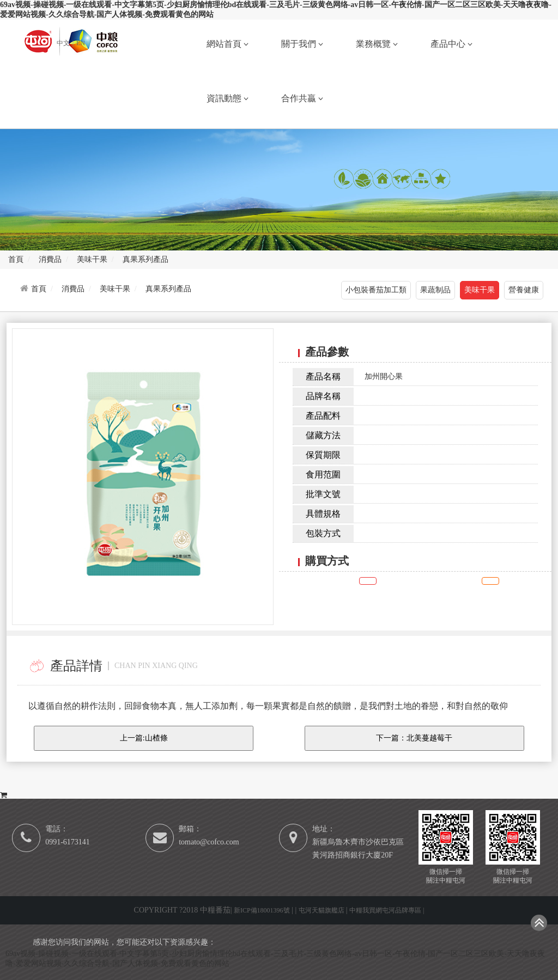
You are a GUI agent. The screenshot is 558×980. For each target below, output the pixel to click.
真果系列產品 (168, 289)
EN (81, 43)
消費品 (73, 289)
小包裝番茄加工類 (376, 290)
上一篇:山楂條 (144, 738)
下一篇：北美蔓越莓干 (414, 738)
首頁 (39, 289)
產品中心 (451, 44)
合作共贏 (302, 98)
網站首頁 (228, 44)
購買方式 (24, 782)
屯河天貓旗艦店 (322, 910)
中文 (64, 43)
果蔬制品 (435, 290)
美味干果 (115, 289)
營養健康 (524, 290)
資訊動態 (228, 98)
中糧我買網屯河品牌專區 (386, 910)
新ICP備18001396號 (262, 910)
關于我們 (302, 44)
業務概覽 (377, 44)
